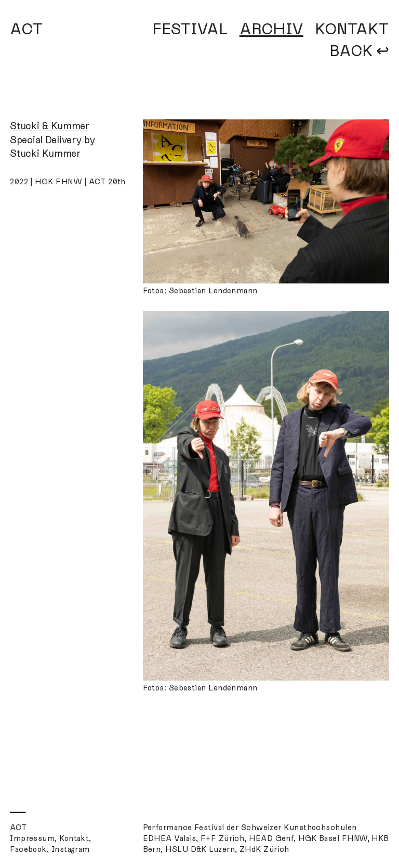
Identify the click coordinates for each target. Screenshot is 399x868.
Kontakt (74, 838)
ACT (26, 29)
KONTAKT (352, 29)
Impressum (32, 838)
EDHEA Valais (169, 838)
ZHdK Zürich (264, 849)
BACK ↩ (359, 51)
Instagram (71, 849)
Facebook (28, 849)
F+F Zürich (223, 838)
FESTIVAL (190, 29)
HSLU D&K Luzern (200, 849)
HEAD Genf (271, 838)
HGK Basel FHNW (332, 838)
